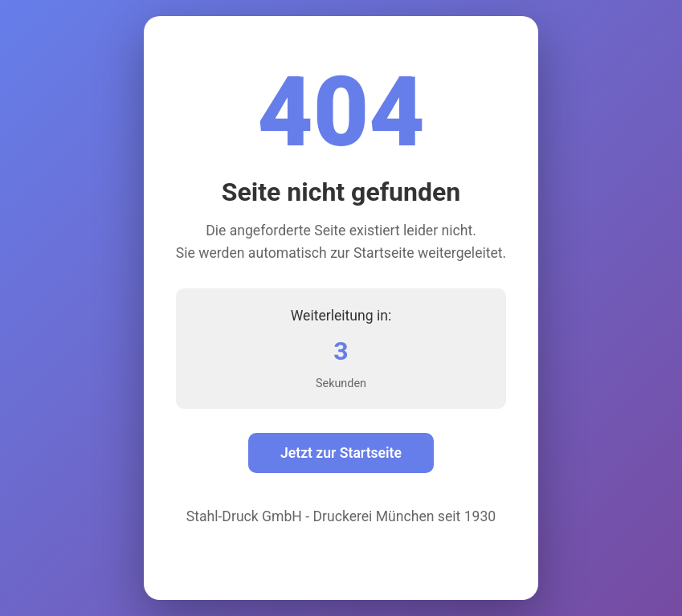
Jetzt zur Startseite (341, 453)
